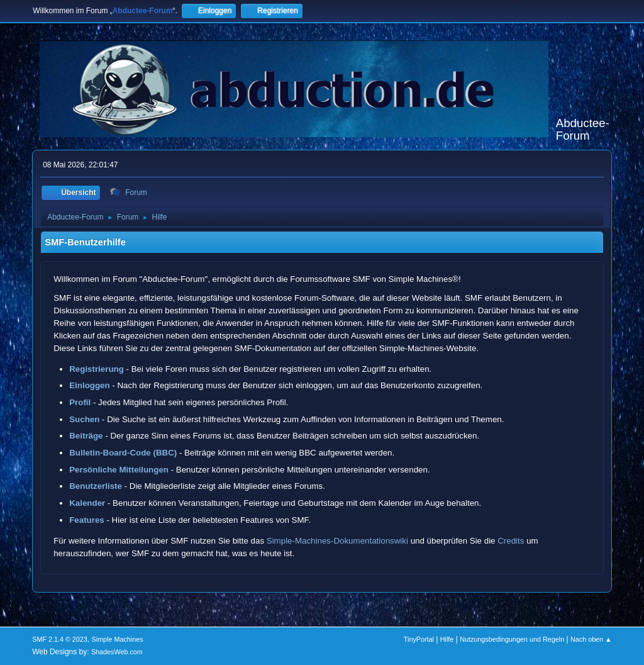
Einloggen (89, 385)
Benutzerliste (96, 486)
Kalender (87, 503)
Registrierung (97, 369)
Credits (511, 541)
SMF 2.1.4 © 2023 (60, 639)
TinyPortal (419, 639)
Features (87, 520)
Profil (80, 402)
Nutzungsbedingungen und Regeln (512, 639)
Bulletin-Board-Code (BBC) (123, 453)
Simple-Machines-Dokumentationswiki (337, 541)
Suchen (84, 419)
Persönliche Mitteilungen (119, 470)
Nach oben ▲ (591, 639)
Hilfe (447, 639)
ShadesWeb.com (117, 652)
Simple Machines (118, 639)
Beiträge (86, 436)
